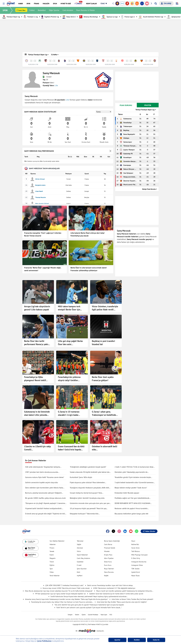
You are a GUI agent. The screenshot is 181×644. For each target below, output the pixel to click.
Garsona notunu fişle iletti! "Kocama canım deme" (45, 477)
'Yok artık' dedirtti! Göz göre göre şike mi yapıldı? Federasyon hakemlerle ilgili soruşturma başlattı (89, 605)
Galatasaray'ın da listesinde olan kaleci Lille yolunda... (37, 413)
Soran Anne (135, 548)
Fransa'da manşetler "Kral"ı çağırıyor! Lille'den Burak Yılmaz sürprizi (43, 234)
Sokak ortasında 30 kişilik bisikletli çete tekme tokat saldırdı (90, 472)
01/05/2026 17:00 (33, 64)
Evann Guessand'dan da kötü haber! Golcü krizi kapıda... (71, 448)
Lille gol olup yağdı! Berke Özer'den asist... (70, 343)
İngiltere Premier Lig (50, 17)
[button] (4, 4)
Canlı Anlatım (68, 10)
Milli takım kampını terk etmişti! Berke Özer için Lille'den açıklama (69, 308)
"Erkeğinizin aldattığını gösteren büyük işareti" (88, 467)
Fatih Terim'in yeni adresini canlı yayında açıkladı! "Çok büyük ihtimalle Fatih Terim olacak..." (89, 608)
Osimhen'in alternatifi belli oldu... (105, 448)
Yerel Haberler (55, 576)
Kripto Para (108, 555)
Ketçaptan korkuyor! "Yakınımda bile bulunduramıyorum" (84, 514)
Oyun (133, 541)
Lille (56, 85)
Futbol (32, 10)
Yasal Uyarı (104, 615)
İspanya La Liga (109, 17)
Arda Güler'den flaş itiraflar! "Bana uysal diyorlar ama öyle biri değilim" (122, 602)
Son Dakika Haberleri (57, 541)
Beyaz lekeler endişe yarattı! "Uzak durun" (131, 488)
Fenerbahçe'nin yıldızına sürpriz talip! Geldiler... (69, 379)
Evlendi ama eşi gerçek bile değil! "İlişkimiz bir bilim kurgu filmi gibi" (46, 514)
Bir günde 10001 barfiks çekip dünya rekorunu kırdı (45, 498)
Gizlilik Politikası (93, 615)
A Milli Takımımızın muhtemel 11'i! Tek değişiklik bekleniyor (114, 588)
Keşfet (106, 576)
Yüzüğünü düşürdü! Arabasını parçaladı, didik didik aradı (90, 488)
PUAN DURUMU (126, 105)
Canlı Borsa (108, 544)
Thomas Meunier (41, 197)
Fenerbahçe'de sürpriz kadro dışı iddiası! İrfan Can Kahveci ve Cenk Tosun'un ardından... (62, 602)
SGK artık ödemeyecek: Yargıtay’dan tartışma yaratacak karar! (43, 467)
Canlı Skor (22, 11)
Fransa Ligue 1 (128, 17)
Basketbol (42, 10)
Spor (51, 569)
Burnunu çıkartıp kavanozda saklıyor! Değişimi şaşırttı (43, 493)
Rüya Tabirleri (109, 569)
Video (52, 572)
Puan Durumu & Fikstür (86, 10)
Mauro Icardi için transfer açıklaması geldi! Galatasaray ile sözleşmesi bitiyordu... (125, 591)
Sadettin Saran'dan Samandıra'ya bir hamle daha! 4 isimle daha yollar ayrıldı (116, 594)
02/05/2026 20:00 (72, 64)
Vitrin (79, 551)
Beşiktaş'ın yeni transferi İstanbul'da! (103, 343)
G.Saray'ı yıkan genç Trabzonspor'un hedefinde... (105, 413)
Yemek (52, 551)
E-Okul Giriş (136, 558)
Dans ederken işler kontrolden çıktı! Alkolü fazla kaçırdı (44, 488)
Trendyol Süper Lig (11, 17)
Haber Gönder (149, 531)
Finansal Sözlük (110, 548)
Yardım (77, 615)
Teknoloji (80, 541)
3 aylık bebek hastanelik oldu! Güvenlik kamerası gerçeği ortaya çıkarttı (134, 483)
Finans (52, 548)
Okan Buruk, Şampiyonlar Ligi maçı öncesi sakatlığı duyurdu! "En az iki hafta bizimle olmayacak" (59, 591)
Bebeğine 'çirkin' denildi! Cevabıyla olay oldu (87, 498)
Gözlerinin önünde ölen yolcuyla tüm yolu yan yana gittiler (90, 503)
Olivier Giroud (40, 179)
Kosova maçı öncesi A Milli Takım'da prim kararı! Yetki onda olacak (66, 588)
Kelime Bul (135, 544)
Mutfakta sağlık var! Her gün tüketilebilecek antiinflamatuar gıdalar (132, 498)
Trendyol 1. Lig (31, 17)
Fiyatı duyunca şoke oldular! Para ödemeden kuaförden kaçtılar (87, 483)
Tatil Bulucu (136, 551)
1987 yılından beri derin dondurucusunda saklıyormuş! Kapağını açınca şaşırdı (42, 472)
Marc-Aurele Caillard (42, 204)
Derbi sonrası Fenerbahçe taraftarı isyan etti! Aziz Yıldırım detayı (110, 585)
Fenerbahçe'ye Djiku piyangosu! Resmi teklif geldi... (35, 379)
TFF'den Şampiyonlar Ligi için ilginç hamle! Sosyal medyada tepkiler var (60, 594)
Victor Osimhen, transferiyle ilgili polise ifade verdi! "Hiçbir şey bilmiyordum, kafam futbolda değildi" (105, 308)
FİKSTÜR (148, 105)
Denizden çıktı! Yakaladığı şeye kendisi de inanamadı (131, 472)
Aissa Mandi (39, 191)
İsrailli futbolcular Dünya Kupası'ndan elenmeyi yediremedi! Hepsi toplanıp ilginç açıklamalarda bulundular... (89, 596)
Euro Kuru (108, 565)
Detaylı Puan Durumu (149, 189)
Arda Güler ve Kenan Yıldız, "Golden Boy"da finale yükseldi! (132, 599)
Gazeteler (80, 562)
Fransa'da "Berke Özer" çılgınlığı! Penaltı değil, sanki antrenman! (43, 269)
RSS (111, 615)
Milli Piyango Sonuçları (140, 555)
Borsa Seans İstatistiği (112, 541)
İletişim (70, 615)
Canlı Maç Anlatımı (83, 558)
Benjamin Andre (40, 185)
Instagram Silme (137, 565)
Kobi (78, 572)
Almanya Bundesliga (88, 17)
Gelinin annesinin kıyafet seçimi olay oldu (42, 482)
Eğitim (52, 565)
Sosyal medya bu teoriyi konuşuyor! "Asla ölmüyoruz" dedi (86, 493)
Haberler (53, 544)
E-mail (79, 565)
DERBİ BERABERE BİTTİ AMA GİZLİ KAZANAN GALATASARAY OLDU (132, 503)
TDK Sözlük (135, 569)
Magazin (53, 558)
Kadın (52, 555)
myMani (80, 576)
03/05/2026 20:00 (129, 64)
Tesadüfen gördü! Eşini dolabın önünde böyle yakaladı (133, 477)
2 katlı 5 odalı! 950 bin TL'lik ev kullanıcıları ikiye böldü (134, 467)
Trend (52, 562)
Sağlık (79, 544)
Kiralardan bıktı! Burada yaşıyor (127, 493)
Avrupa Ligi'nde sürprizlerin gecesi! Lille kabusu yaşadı (37, 308)
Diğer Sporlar (54, 10)
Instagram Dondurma (139, 562)
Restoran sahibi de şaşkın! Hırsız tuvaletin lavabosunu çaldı (131, 509)
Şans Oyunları (82, 569)
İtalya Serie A (69, 17)
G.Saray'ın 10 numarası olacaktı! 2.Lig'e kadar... (69, 413)
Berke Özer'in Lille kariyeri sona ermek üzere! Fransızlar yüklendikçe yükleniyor (89, 269)
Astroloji (80, 548)
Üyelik (84, 615)
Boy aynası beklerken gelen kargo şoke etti (131, 514)
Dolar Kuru (108, 562)
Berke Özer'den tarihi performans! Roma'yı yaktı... (37, 343)
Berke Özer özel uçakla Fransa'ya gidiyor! (103, 379)
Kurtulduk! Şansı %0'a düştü (81, 477)
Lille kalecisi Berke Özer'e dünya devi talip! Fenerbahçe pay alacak (88, 234)
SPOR (5, 10)
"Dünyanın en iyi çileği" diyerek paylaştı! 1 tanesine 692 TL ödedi (45, 503)
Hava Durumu (109, 572)
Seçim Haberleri (82, 555)
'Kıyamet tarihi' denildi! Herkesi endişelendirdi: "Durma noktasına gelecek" (43, 509)
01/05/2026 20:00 (52, 64)
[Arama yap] (156, 3)
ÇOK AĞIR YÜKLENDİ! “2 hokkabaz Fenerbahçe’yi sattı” (65, 585)
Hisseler (107, 551)
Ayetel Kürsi (136, 572)
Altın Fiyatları (109, 558)
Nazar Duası (136, 576)
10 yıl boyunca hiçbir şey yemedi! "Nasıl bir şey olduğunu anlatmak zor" (88, 509)
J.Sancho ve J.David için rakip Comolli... (37, 448)
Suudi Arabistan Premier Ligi (151, 17)
